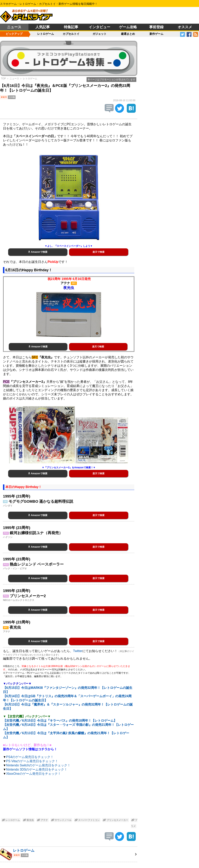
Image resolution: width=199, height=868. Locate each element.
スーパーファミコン (87, 820)
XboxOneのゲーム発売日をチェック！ (34, 774)
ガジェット (99, 34)
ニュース (14, 27)
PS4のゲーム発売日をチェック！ (30, 757)
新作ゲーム (156, 34)
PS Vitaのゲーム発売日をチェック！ (32, 761)
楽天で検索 (99, 252)
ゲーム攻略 (128, 27)
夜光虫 (28, 820)
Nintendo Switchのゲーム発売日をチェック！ (38, 765)
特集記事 (71, 27)
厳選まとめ (128, 34)
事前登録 (156, 27)
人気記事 (43, 27)
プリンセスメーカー (115, 820)
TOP (3, 79)
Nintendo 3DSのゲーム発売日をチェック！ (37, 769)
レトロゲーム (46, 34)
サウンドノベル (61, 820)
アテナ (42, 820)
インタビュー (99, 27)
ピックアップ (14, 34)
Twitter (78, 651)
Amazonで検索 (38, 252)
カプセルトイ (71, 34)
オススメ (185, 27)
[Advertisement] (69, 798)
